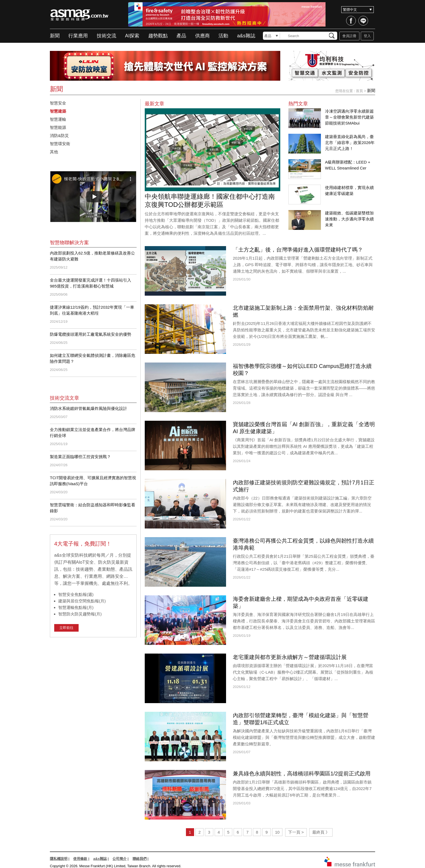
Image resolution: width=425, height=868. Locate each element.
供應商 (202, 36)
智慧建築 (58, 111)
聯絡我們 (140, 859)
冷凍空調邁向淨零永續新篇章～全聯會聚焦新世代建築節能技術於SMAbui (349, 117)
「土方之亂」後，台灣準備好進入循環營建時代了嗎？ (298, 250)
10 (277, 832)
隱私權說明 (59, 859)
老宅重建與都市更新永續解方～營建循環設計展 (290, 657)
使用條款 (80, 859)
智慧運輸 (58, 119)
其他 (54, 152)
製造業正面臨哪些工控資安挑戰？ (80, 457)
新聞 (55, 36)
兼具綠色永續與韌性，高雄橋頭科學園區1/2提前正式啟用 (302, 774)
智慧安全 (58, 103)
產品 (181, 36)
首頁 (359, 91)
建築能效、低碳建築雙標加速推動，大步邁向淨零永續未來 (349, 219)
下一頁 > (296, 832)
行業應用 (78, 36)
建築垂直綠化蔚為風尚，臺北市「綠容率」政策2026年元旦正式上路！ (350, 143)
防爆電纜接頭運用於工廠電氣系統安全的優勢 (91, 334)
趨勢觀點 (158, 36)
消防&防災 (59, 136)
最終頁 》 (321, 832)
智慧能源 (58, 127)
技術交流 (107, 36)
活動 (223, 36)
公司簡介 (120, 859)
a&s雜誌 (246, 36)
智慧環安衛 (60, 144)
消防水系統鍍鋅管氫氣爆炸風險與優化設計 (88, 408)
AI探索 (132, 36)
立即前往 (66, 628)
